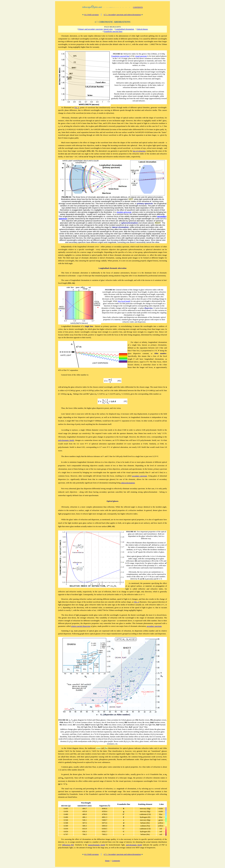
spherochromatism (128, 483)
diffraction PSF (68, 845)
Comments (116, 861)
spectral (96, 781)
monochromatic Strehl (97, 845)
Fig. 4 (77, 107)
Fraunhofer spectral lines (113, 31)
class (80, 495)
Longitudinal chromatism (125, 29)
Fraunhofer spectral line (120, 56)
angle (71, 263)
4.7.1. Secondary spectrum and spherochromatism (122, 15)
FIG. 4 (136, 602)
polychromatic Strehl (66, 440)
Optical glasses (142, 29)
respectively (136, 157)
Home (107, 861)
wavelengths (148, 781)
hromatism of (77, 326)
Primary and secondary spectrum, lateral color (95, 29)
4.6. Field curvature (91, 15)
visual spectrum (141, 56)
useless (61, 424)
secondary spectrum (139, 476)
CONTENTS (138, 7)
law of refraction (139, 151)
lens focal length (124, 301)
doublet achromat (124, 212)
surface (124, 132)
